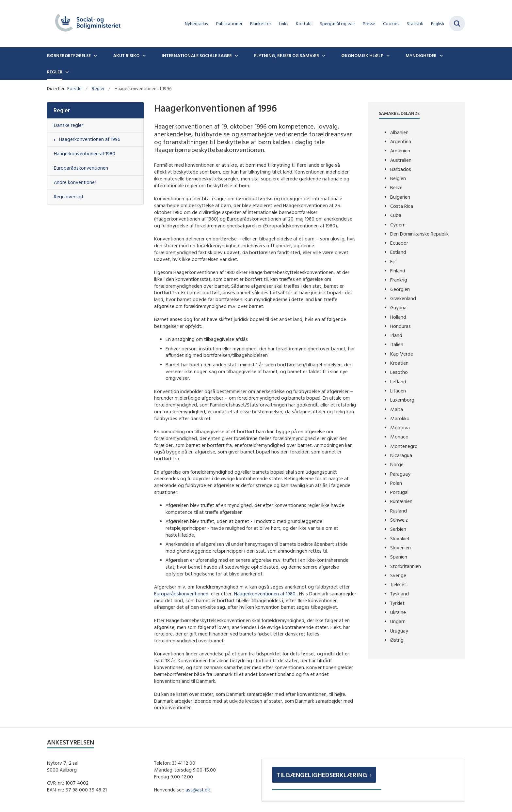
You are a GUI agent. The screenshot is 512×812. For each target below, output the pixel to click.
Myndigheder (421, 55)
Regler (55, 72)
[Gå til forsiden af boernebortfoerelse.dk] (88, 24)
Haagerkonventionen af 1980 (265, 594)
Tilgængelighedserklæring (322, 775)
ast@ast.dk (198, 790)
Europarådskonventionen (181, 594)
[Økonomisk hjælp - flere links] (387, 55)
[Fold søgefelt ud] (457, 23)
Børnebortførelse (69, 55)
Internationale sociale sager (197, 55)
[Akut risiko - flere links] (143, 55)
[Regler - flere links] (66, 72)
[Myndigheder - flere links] (440, 55)
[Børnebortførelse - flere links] (95, 55)
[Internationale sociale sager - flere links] (236, 55)
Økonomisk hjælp (362, 55)
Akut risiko (126, 55)
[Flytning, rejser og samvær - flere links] (323, 55)
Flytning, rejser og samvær (287, 55)
